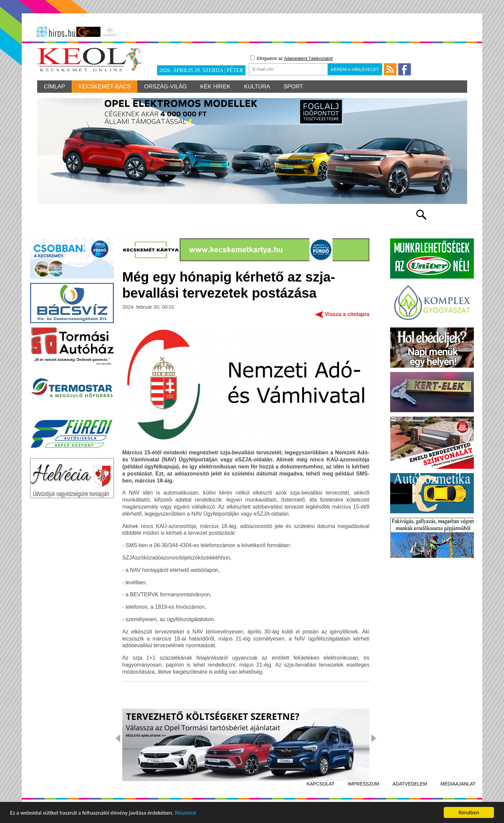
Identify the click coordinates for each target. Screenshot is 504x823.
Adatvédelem (410, 784)
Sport (293, 87)
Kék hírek (215, 87)
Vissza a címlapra (347, 314)
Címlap (54, 87)
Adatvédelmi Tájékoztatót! (309, 58)
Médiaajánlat (458, 784)
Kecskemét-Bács (104, 87)
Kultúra (257, 87)
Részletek (186, 813)
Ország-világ (165, 87)
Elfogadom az (292, 58)
